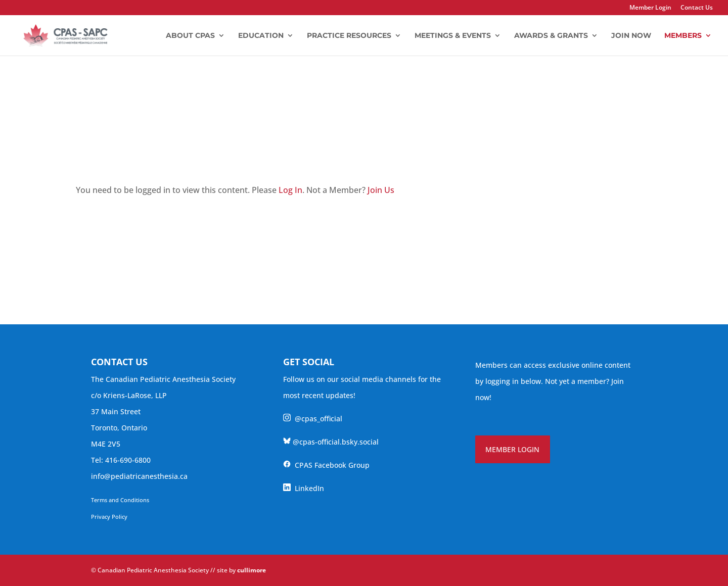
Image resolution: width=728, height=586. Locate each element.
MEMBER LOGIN (512, 449)
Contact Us (697, 8)
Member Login (650, 8)
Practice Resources (349, 36)
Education (261, 36)
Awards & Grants (551, 36)
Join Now (631, 36)
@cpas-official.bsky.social (331, 442)
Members (683, 36)
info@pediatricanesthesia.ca (139, 476)
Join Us (381, 190)
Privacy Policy (109, 517)
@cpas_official (313, 419)
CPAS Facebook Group (326, 465)
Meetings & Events (453, 36)
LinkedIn (304, 488)
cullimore (252, 570)
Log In (290, 190)
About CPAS (190, 36)
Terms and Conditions (120, 500)
